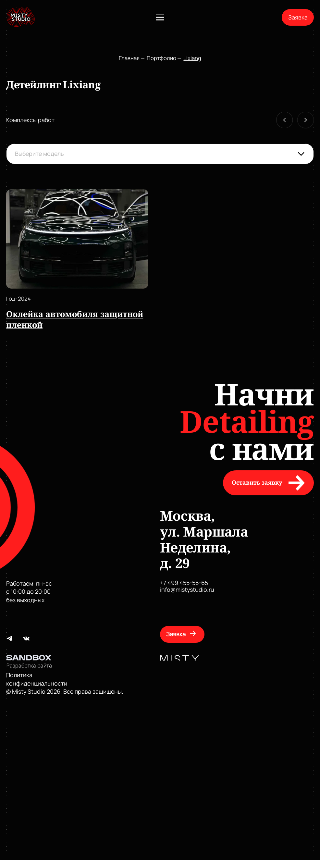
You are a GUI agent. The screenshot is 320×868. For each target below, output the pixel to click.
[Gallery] (161, 260)
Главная (129, 58)
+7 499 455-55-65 (184, 583)
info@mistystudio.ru (187, 590)
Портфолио (161, 58)
